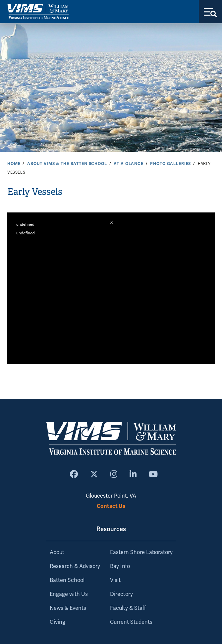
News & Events (68, 608)
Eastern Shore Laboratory (141, 552)
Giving (57, 622)
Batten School (67, 580)
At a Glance (128, 164)
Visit (115, 580)
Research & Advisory (75, 566)
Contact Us (111, 506)
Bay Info (120, 566)
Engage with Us (69, 594)
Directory (121, 594)
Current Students (131, 622)
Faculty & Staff (128, 608)
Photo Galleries (170, 164)
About (57, 552)
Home (14, 164)
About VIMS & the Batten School (67, 164)
